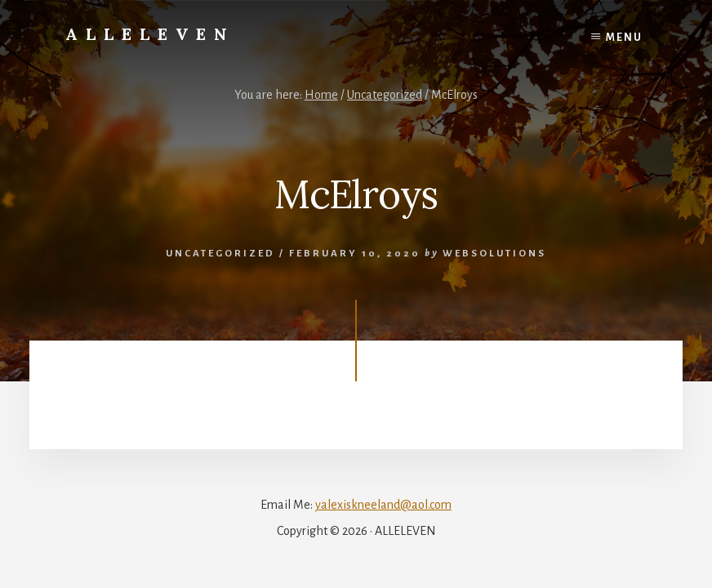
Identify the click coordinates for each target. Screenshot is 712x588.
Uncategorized (220, 254)
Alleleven (150, 34)
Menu (624, 38)
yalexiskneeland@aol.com (383, 505)
